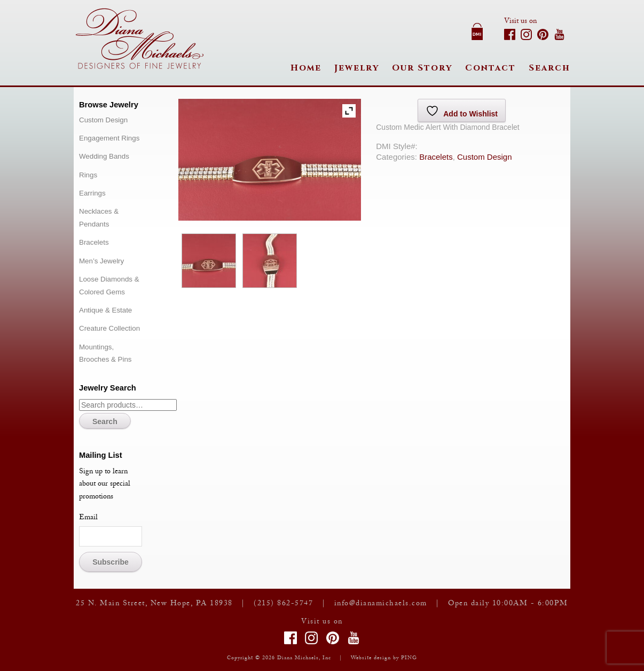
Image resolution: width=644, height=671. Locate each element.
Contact (490, 68)
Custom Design (485, 157)
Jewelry (357, 68)
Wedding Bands (104, 156)
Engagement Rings (109, 138)
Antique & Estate (105, 310)
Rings (88, 175)
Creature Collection (109, 328)
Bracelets (436, 157)
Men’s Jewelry (101, 261)
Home (306, 68)
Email (88, 518)
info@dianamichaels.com (381, 604)
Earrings (92, 193)
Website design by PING (384, 658)
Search (549, 68)
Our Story (422, 68)
